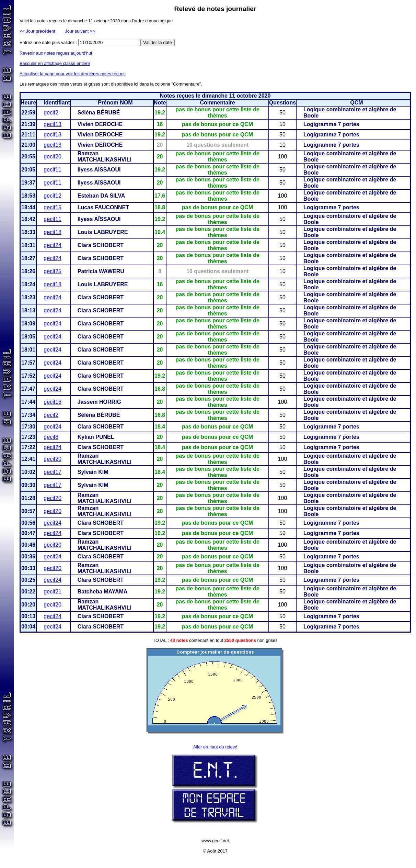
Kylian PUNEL (96, 437)
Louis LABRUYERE (103, 232)
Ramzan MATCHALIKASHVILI (105, 157)
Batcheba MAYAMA (103, 592)
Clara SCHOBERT (101, 245)
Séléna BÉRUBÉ (99, 113)
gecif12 (53, 196)
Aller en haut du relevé (215, 747)
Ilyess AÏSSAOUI (99, 170)
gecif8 (51, 437)
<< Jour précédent (37, 31)
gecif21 (53, 592)
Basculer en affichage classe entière (55, 63)
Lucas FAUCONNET (103, 207)
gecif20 (53, 157)
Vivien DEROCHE (100, 124)
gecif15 (53, 207)
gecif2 (51, 113)
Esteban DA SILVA (101, 196)
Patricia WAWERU (101, 271)
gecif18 (53, 232)
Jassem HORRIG (99, 402)
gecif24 (53, 245)
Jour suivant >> (80, 31)
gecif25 (53, 271)
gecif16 (53, 402)
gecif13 (53, 124)
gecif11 (53, 170)
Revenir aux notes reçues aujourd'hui (56, 53)
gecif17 (53, 472)
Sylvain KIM (93, 472)
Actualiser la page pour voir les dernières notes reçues (73, 74)
